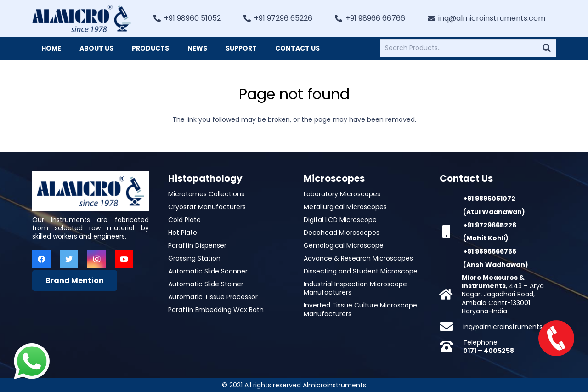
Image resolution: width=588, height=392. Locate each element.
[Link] (82, 18)
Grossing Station (194, 258)
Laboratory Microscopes (342, 194)
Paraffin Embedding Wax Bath (216, 310)
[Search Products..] (468, 48)
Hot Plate (183, 233)
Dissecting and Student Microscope (361, 271)
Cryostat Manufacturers (207, 207)
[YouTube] (124, 259)
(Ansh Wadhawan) (496, 265)
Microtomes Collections (206, 194)
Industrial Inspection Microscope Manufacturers (355, 288)
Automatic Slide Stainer (206, 284)
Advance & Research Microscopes (358, 258)
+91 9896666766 (490, 251)
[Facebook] (41, 259)
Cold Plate (184, 220)
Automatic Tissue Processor (213, 297)
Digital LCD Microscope (340, 220)
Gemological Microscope (344, 245)
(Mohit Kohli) (486, 238)
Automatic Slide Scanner (208, 271)
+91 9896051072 (489, 199)
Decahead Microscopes (342, 233)
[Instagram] (96, 259)
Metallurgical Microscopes (345, 207)
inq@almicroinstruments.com (511, 327)
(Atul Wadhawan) (494, 212)
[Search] (547, 48)
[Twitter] (69, 259)
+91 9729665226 (490, 225)
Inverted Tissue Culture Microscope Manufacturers (360, 309)
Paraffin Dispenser (197, 245)
